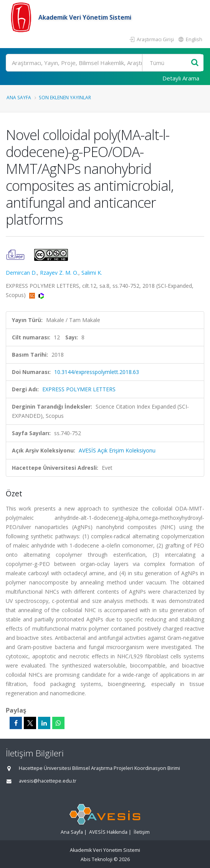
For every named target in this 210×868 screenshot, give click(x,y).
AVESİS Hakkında (108, 832)
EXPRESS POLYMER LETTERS (79, 389)
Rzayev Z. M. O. (59, 273)
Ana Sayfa (19, 97)
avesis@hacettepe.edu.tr (48, 781)
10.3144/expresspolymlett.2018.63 (97, 372)
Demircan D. (21, 273)
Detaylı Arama (181, 78)
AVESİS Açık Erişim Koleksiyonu (117, 450)
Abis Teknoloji (97, 859)
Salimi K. (92, 273)
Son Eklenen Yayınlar (65, 97)
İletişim (142, 832)
